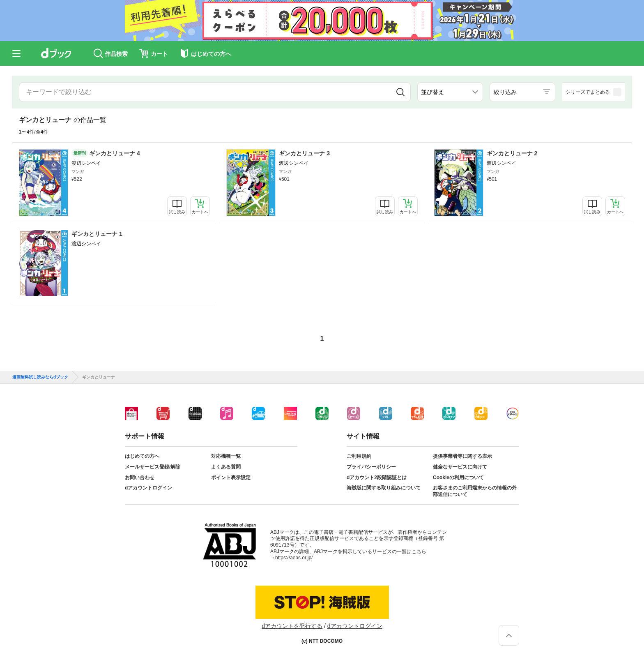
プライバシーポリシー (371, 467)
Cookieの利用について (458, 478)
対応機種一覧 (226, 456)
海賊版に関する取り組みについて (384, 488)
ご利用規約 (359, 456)
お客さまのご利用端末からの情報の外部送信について (475, 491)
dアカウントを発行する (292, 626)
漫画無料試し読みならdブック (40, 377)
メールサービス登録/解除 (153, 467)
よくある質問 (226, 467)
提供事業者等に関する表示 (462, 456)
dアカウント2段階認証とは (377, 478)
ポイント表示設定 (231, 478)
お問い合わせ (140, 478)
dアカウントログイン (148, 488)
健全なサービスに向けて (460, 467)
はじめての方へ (142, 456)
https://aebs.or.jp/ (294, 558)
